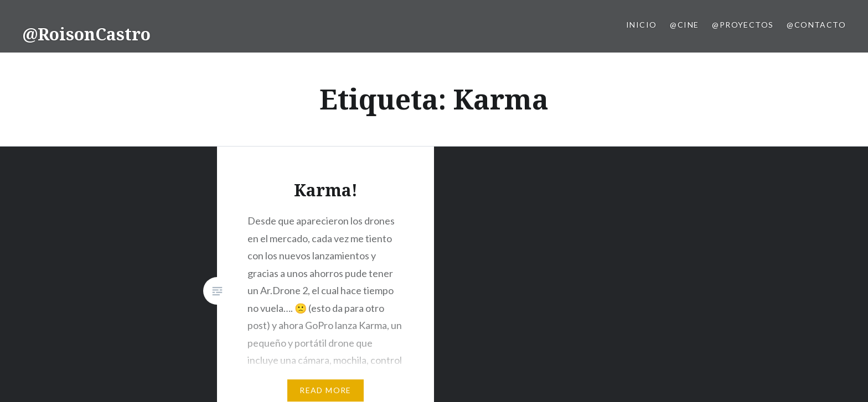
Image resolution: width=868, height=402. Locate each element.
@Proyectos (743, 25)
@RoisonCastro (86, 34)
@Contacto (816, 25)
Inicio (641, 25)
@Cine (684, 25)
